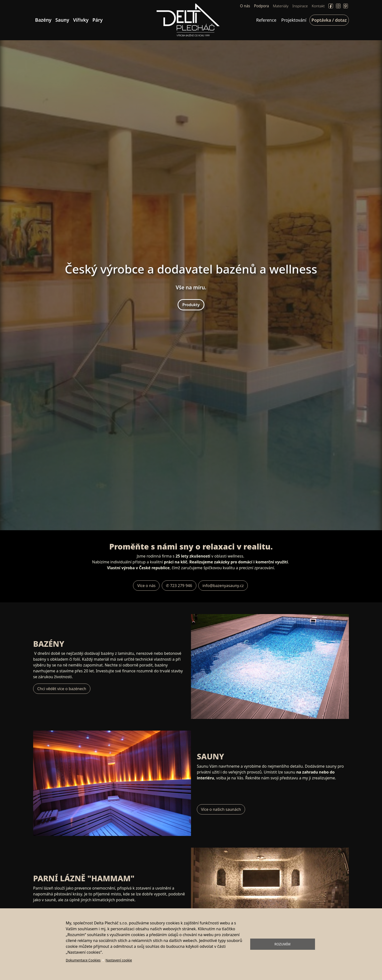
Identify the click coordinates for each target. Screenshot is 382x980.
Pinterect (346, 6)
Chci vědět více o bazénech (62, 689)
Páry (98, 20)
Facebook (331, 6)
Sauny (62, 20)
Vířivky (81, 20)
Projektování (294, 20)
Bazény (43, 20)
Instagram (338, 6)
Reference (266, 20)
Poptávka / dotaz (329, 20)
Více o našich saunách (221, 809)
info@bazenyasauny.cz (223, 586)
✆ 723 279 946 (179, 586)
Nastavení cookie (119, 960)
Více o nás (146, 586)
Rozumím (283, 944)
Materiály (281, 6)
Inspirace (300, 6)
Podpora (261, 6)
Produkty (191, 305)
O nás (245, 6)
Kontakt (318, 6)
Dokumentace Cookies (83, 960)
